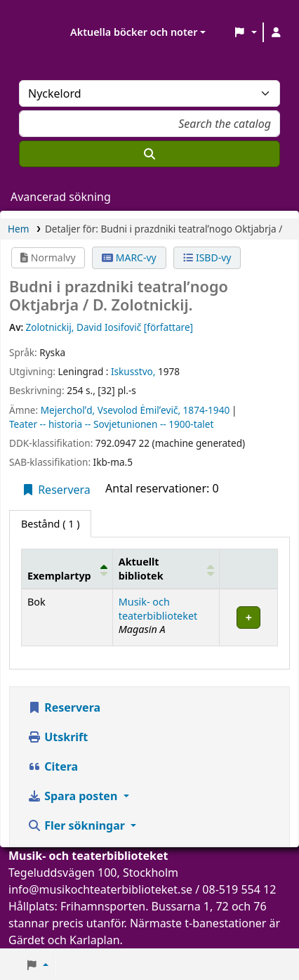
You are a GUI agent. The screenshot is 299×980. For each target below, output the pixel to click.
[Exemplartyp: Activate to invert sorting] (67, 569)
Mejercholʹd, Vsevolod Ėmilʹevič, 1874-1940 (135, 410)
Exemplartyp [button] (59, 576)
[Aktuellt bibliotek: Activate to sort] (166, 569)
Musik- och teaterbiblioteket (158, 608)
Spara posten (74, 796)
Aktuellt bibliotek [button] (141, 568)
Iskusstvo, (133, 371)
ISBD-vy (207, 257)
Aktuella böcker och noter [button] (134, 32)
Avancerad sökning (61, 197)
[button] (245, 32)
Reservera (56, 490)
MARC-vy (129, 257)
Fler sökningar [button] (78, 825)
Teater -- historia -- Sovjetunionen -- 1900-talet (111, 424)
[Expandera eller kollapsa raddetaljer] (249, 618)
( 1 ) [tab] (50, 524)
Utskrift (58, 737)
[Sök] (149, 154)
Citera (53, 766)
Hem (18, 229)
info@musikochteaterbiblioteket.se (100, 889)
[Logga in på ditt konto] (276, 32)
